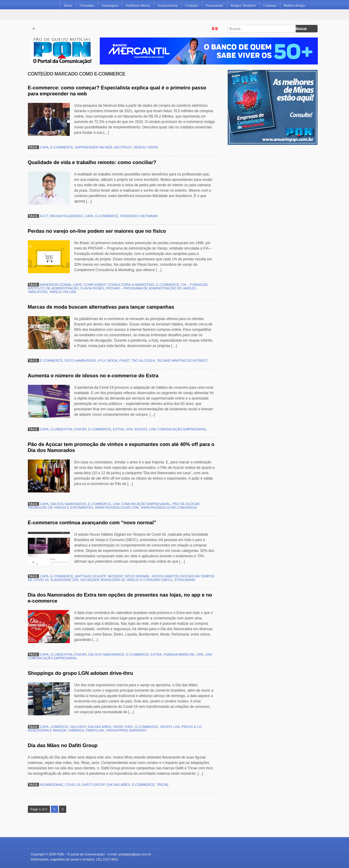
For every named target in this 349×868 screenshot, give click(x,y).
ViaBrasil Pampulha (86, 730)
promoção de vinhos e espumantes (61, 507)
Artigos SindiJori (243, 5)
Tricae (163, 785)
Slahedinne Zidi (64, 580)
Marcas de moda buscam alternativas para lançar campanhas (101, 307)
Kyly (102, 361)
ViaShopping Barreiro (126, 730)
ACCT (44, 216)
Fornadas (87, 5)
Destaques (110, 5)
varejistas (38, 292)
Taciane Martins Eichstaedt (182, 361)
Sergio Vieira (146, 147)
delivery (78, 727)
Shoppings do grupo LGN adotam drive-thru (80, 673)
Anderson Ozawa (55, 285)
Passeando (214, 5)
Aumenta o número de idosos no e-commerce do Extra (93, 376)
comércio (59, 727)
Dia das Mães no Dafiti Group (63, 745)
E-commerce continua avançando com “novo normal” (92, 523)
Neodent (115, 576)
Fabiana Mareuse (179, 654)
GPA (129, 429)
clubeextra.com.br (68, 429)
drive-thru (123, 727)
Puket (124, 361)
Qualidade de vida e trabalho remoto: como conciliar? (92, 162)
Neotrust (123, 147)
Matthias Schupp (90, 576)
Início (68, 5)
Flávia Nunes (92, 288)
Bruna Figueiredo (66, 216)
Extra (118, 429)
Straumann (185, 580)
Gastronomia (168, 5)
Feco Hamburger (80, 361)
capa (44, 147)
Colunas (270, 5)
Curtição (192, 5)
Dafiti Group (94, 785)
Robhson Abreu (138, 5)
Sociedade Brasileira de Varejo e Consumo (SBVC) (126, 580)
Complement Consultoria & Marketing (119, 285)
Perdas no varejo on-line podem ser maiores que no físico (97, 231)
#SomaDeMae (52, 785)
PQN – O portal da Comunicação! (81, 854)
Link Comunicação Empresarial (178, 429)
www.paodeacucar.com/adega (169, 507)
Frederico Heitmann (139, 216)
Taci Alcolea (143, 361)
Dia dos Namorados (68, 504)
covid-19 (73, 785)
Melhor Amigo (294, 5)
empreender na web (94, 147)
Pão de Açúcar (186, 504)
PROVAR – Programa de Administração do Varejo (151, 288)
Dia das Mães (100, 727)
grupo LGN (170, 727)
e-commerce (62, 147)
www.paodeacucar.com (117, 507)
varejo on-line (63, 292)
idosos (141, 429)
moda (112, 361)
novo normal (138, 576)
